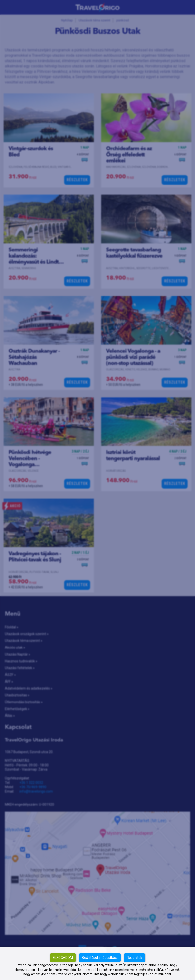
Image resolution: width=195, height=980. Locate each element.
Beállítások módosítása (100, 958)
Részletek (134, 958)
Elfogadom (63, 958)
